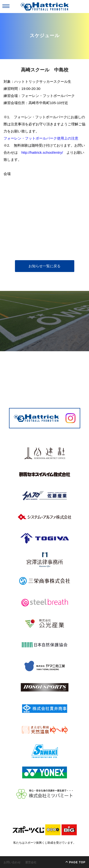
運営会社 (31, 862)
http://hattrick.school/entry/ (42, 152)
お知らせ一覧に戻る (44, 266)
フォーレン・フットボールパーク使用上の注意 (41, 138)
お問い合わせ (12, 862)
